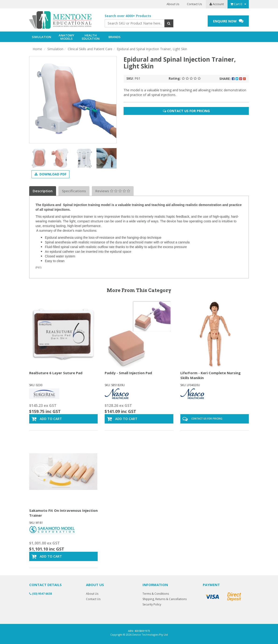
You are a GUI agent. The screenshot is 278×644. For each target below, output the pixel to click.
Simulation (55, 49)
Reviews (113, 191)
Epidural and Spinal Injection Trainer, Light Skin (152, 49)
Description (43, 191)
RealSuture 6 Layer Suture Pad (56, 373)
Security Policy (152, 604)
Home (37, 49)
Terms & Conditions (156, 594)
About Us (173, 4)
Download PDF (50, 174)
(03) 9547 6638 (41, 594)
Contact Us (194, 4)
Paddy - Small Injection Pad (128, 373)
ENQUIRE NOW (228, 21)
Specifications (74, 191)
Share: (233, 79)
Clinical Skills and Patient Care (90, 49)
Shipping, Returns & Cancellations (165, 599)
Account (217, 4)
